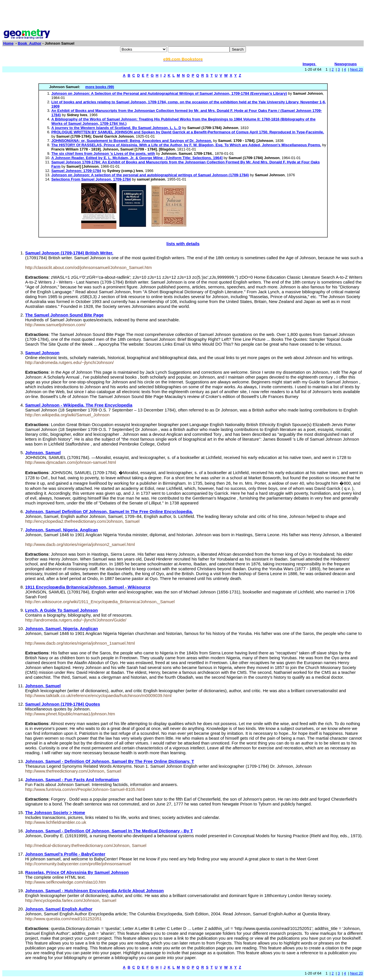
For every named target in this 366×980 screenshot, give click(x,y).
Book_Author (29, 43)
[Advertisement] (183, 15)
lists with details (183, 244)
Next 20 (356, 69)
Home (8, 43)
